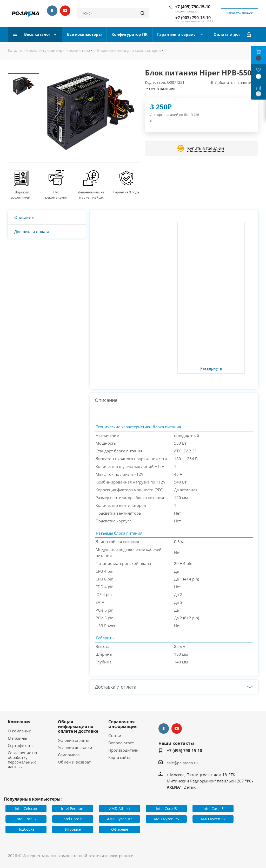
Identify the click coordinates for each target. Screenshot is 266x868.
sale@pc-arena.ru (182, 763)
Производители (124, 750)
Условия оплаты (73, 740)
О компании (20, 731)
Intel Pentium (73, 808)
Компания (19, 722)
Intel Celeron (26, 808)
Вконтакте (52, 11)
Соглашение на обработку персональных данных (22, 760)
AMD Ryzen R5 (166, 819)
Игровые (73, 829)
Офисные (120, 829)
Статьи (115, 736)
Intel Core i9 (73, 819)
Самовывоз (69, 755)
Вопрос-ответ (121, 743)
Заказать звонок (240, 13)
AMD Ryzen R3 (120, 819)
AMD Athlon (119, 808)
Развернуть (211, 368)
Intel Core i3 (166, 808)
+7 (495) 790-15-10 (193, 7)
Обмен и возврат (74, 762)
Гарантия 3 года (126, 192)
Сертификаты (21, 745)
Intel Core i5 (213, 808)
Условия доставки (75, 747)
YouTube (65, 11)
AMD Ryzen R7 (213, 819)
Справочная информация (123, 724)
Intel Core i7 (26, 819)
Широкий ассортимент (21, 195)
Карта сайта (119, 757)
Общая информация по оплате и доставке (78, 726)
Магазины (18, 738)
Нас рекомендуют (56, 195)
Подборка (26, 829)
